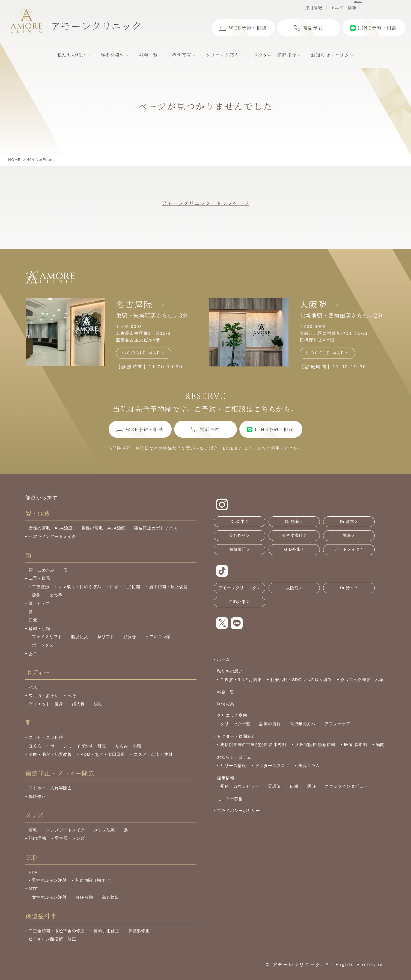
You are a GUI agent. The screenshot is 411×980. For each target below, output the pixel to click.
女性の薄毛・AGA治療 (51, 528)
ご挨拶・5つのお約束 (241, 680)
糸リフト (106, 637)
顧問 (380, 744)
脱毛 (98, 704)
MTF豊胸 (84, 897)
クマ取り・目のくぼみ (80, 587)
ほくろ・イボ (42, 746)
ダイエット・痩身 (46, 704)
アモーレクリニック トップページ (206, 203)
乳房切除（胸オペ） (95, 880)
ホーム (223, 659)
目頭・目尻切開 (125, 587)
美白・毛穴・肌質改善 (50, 754)
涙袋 (36, 595)
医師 (312, 786)
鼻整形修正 (139, 931)
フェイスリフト (47, 637)
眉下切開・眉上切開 (168, 587)
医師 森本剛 (356, 744)
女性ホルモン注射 (49, 897)
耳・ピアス (39, 603)
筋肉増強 (37, 838)
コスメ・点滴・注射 (153, 754)
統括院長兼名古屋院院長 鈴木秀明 (253, 744)
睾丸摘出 (111, 897)
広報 (294, 786)
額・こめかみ (42, 570)
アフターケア (337, 724)
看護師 (274, 786)
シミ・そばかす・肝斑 (85, 746)
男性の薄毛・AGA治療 (104, 528)
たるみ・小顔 (128, 746)
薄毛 (33, 830)
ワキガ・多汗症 (44, 696)
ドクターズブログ (272, 766)
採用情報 (313, 8)
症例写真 (226, 704)
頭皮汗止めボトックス (156, 528)
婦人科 (78, 704)
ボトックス (43, 645)
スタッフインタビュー (346, 786)
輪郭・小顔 (39, 628)
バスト (35, 687)
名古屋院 (135, 304)
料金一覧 (226, 692)
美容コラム (309, 766)
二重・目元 (39, 578)
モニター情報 (343, 8)
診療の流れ (270, 724)
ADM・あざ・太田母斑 (103, 754)
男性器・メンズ (70, 838)
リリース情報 (233, 766)
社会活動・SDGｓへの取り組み (301, 680)
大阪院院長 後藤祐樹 (315, 744)
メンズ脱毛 (105, 830)
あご (33, 654)
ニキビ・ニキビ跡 (46, 737)
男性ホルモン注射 (49, 880)
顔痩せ (130, 637)
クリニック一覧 (235, 724)
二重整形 (41, 587)
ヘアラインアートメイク (52, 536)
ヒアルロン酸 (158, 637)
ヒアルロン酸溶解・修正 (52, 939)
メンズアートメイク (65, 830)
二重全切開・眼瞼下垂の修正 (57, 931)
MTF (33, 889)
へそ (72, 696)
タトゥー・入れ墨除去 (50, 788)
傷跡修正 (37, 796)
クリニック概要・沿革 (362, 680)
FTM (33, 872)
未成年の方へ (303, 724)
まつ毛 (56, 595)
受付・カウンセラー (240, 786)
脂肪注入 (80, 637)
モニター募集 (230, 799)
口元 (33, 620)
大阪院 (314, 304)
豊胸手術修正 (107, 931)
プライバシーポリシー (239, 811)
